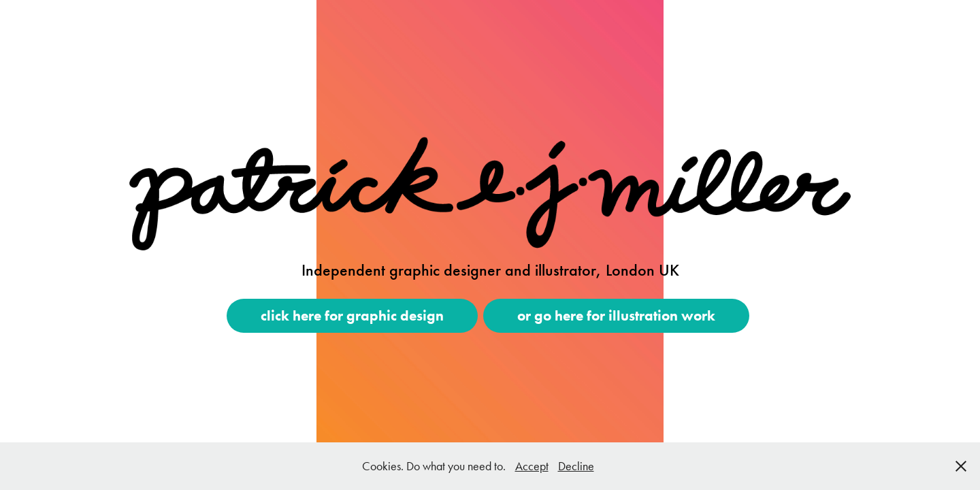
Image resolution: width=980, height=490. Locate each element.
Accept (532, 466)
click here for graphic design (352, 315)
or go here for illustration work (616, 315)
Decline (576, 466)
